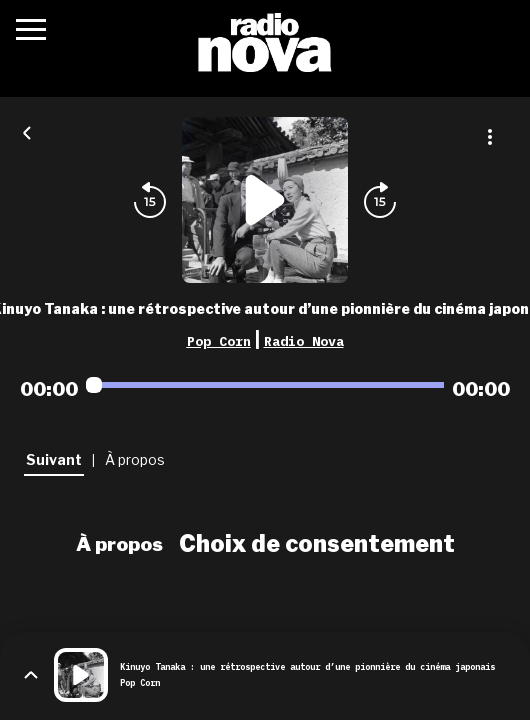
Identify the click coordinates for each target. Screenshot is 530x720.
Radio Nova (304, 341)
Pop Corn (219, 341)
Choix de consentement (317, 544)
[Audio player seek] (265, 385)
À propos (119, 544)
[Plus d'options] (490, 137)
